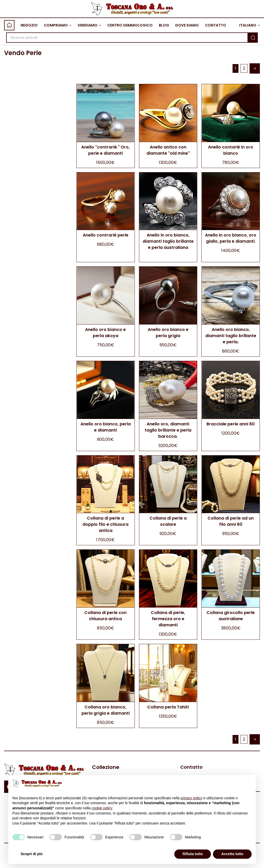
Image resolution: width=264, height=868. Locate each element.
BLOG (164, 25)
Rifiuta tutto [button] (193, 854)
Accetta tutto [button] (232, 854)
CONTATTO (216, 25)
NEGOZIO (29, 25)
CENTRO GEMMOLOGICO (130, 25)
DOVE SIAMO (187, 25)
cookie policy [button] (102, 808)
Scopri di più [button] (32, 854)
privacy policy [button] (192, 798)
